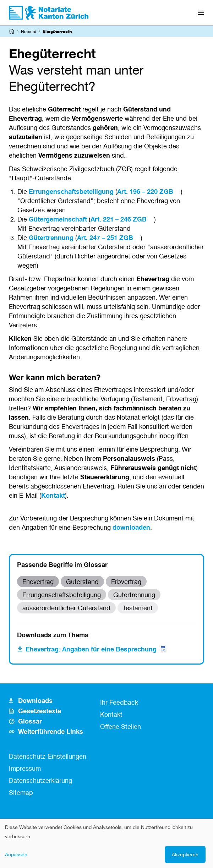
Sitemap (21, 792)
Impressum (25, 768)
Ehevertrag (38, 582)
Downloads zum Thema (53, 635)
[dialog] (106, 844)
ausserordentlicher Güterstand (66, 608)
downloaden (131, 527)
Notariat (29, 31)
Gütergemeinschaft (58, 219)
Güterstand (82, 582)
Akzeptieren (185, 854)
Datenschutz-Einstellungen (48, 756)
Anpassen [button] (16, 854)
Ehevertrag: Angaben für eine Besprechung (96, 649)
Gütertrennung (51, 238)
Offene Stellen (121, 726)
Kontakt (53, 495)
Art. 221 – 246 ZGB (119, 219)
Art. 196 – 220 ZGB (145, 191)
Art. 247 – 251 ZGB (105, 238)
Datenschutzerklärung (40, 780)
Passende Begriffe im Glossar (62, 564)
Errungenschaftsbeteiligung (71, 191)
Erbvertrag (126, 582)
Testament (138, 608)
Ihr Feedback (119, 702)
